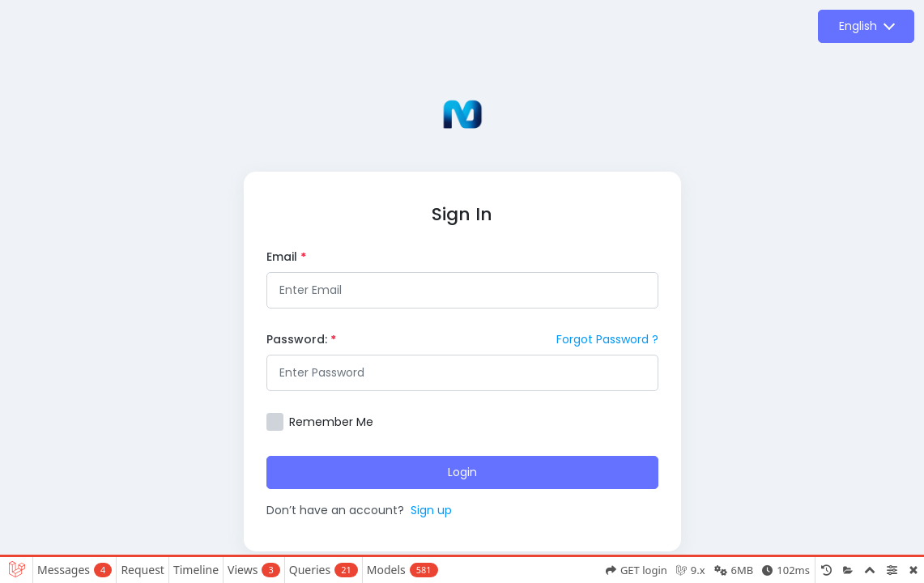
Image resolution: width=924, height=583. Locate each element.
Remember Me (331, 422)
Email (286, 257)
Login (462, 472)
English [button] (858, 26)
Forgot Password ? (607, 339)
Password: (301, 339)
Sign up (431, 510)
